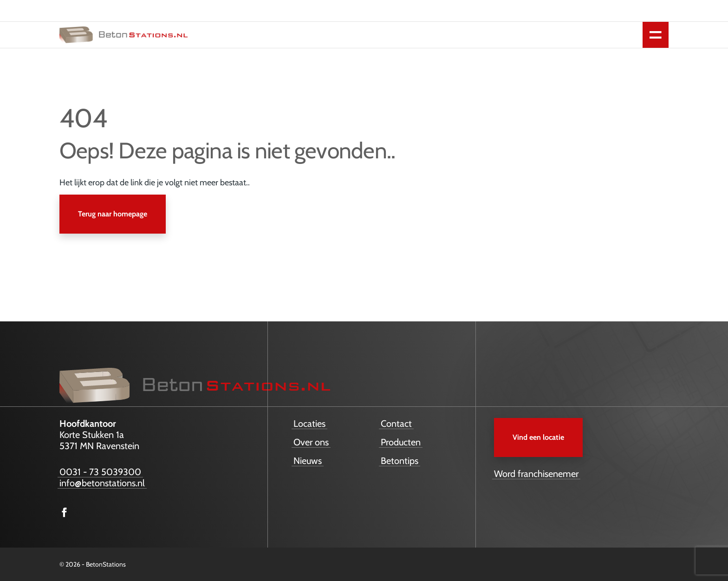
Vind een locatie (538, 437)
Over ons (311, 442)
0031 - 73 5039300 (100, 472)
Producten (401, 442)
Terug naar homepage (113, 214)
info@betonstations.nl (102, 483)
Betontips (400, 461)
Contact (396, 424)
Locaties (309, 424)
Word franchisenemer (536, 474)
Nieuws (308, 461)
